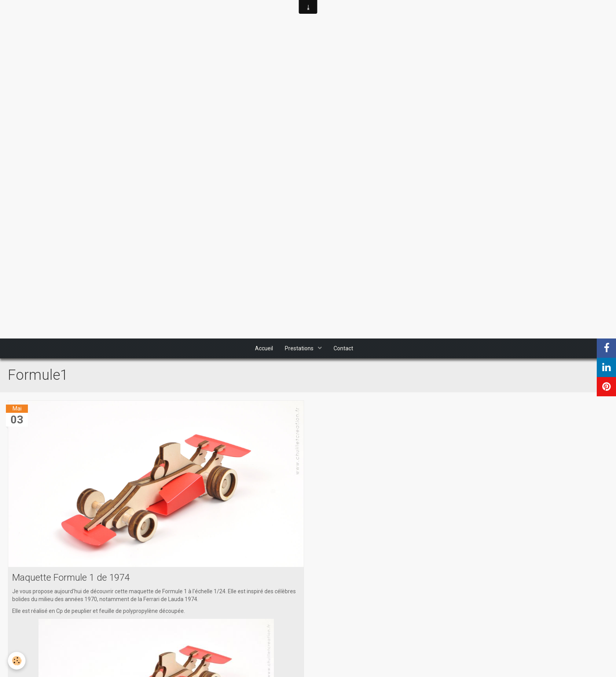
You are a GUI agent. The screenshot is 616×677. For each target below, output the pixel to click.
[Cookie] (17, 661)
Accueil (264, 348)
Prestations (300, 348)
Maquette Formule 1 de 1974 (71, 578)
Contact (343, 348)
